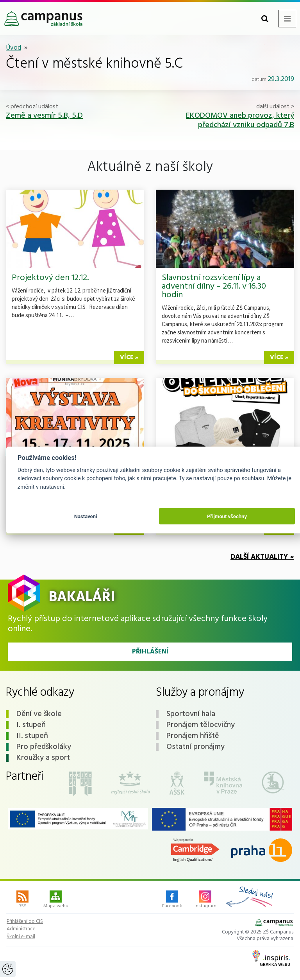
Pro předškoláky (44, 747)
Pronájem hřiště (193, 736)
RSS (22, 900)
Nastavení (86, 516)
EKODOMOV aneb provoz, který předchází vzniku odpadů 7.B (240, 120)
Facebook (172, 900)
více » (129, 357)
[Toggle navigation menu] (287, 19)
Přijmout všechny (227, 516)
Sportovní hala (191, 714)
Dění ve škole (39, 714)
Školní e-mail (21, 937)
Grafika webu (271, 959)
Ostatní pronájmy (196, 747)
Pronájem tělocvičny (201, 725)
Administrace (21, 929)
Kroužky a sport (43, 758)
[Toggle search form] (265, 19)
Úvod (13, 48)
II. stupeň (32, 736)
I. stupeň (31, 725)
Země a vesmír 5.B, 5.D (44, 116)
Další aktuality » (262, 557)
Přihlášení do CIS (25, 922)
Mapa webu (56, 900)
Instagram (205, 900)
